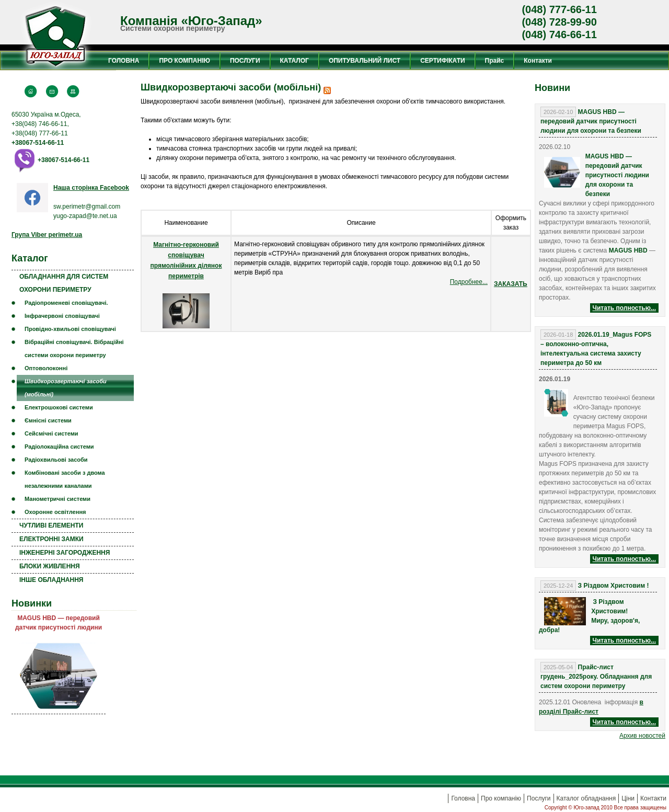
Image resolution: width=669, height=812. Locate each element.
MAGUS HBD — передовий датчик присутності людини (59, 623)
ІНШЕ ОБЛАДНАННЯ (51, 580)
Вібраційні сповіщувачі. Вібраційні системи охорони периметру (74, 348)
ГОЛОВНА (124, 61)
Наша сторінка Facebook (91, 188)
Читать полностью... (624, 308)
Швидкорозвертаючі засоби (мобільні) (66, 388)
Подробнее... (469, 282)
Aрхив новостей (642, 736)
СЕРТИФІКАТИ (442, 61)
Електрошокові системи (59, 407)
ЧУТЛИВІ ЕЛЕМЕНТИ (51, 525)
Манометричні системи (57, 499)
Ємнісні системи (48, 420)
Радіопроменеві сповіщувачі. (66, 303)
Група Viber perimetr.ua (47, 235)
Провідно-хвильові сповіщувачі (70, 329)
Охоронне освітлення (55, 512)
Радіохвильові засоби (56, 460)
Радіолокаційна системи (59, 447)
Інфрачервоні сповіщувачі (62, 316)
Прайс (495, 61)
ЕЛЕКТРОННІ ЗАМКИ (51, 539)
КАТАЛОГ (295, 61)
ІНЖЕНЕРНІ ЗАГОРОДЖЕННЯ (65, 553)
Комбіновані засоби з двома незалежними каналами (65, 479)
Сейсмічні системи (51, 433)
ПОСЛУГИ (245, 61)
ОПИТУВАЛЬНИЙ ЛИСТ (365, 61)
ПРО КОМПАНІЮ (184, 61)
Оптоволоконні (46, 368)
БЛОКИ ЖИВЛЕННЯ (50, 566)
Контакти (538, 61)
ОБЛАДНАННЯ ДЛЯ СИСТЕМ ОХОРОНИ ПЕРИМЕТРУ (64, 283)
